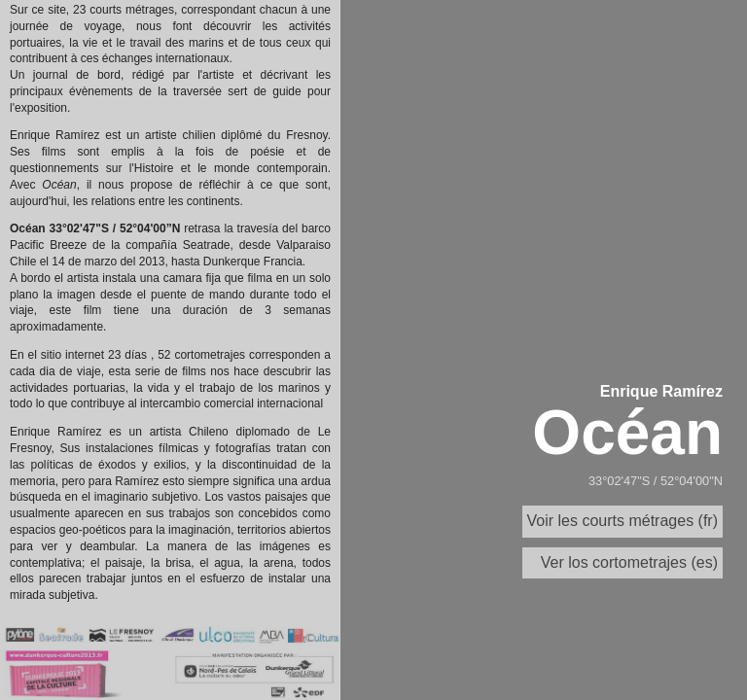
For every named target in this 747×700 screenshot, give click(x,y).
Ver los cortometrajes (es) (629, 562)
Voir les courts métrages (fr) (623, 521)
